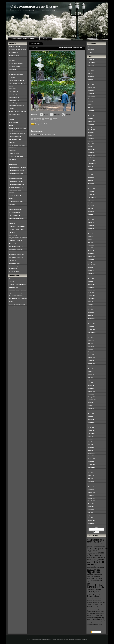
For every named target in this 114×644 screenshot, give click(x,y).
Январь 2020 (91, 152)
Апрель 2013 (91, 380)
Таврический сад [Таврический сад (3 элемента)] (96, 594)
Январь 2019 (91, 186)
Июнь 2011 (91, 442)
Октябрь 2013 (92, 363)
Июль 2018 (91, 203)
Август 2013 (91, 369)
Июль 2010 (91, 473)
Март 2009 (91, 518)
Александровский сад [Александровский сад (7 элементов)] (97, 549)
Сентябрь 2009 (92, 501)
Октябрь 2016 (92, 262)
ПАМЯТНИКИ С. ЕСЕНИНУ (17, 182)
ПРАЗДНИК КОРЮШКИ (16, 210)
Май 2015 (90, 310)
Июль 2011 (91, 439)
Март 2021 (91, 113)
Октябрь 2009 (92, 498)
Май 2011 (90, 445)
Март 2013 (91, 383)
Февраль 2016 (92, 284)
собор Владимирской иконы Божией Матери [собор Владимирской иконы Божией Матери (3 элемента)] (96, 622)
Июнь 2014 (91, 341)
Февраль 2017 (92, 251)
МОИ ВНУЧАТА (13, 117)
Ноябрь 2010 (91, 462)
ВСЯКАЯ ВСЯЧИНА (15, 66)
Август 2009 (91, 504)
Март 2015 (91, 315)
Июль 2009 (91, 507)
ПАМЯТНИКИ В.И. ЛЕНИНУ (17, 170)
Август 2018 (91, 200)
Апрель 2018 (91, 211)
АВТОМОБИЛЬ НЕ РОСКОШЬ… (18, 58)
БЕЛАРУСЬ (12, 61)
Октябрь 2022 (92, 60)
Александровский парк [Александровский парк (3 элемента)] (100, 546)
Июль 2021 (91, 102)
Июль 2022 (91, 68)
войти (38, 134)
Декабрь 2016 (91, 256)
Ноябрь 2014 (91, 327)
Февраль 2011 (92, 453)
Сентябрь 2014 (92, 332)
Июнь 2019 (91, 172)
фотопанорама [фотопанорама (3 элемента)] (95, 624)
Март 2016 (91, 282)
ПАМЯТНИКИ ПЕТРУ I (15, 179)
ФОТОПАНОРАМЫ (14, 272)
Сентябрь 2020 (92, 130)
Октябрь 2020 (92, 127)
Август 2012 (91, 403)
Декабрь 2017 (91, 223)
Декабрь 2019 (91, 155)
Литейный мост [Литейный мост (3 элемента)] (98, 574)
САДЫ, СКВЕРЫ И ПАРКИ (16, 218)
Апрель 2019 (91, 178)
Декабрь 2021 (91, 88)
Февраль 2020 (92, 150)
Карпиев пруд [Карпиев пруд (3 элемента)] (90, 567)
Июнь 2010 (91, 476)
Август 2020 (91, 133)
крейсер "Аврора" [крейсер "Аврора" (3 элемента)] (100, 611)
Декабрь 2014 (91, 324)
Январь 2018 (91, 220)
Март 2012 (91, 417)
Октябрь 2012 (92, 397)
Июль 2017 (91, 237)
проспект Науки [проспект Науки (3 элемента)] (91, 618)
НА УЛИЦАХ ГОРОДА (15, 137)
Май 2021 (90, 107)
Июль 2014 (91, 338)
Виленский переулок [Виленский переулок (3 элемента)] (92, 557)
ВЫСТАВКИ (12, 69)
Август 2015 (91, 301)
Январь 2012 (91, 422)
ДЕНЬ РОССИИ (13, 95)
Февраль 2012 (92, 419)
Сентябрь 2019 (92, 164)
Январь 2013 (91, 388)
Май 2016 (90, 276)
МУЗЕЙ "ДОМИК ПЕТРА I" (16, 131)
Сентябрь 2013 (92, 366)
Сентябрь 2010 (92, 467)
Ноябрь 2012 (91, 394)
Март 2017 (91, 248)
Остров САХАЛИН (14, 154)
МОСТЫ (11, 120)
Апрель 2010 (91, 481)
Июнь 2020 (91, 138)
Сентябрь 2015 (92, 298)
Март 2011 (91, 450)
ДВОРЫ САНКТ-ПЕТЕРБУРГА (17, 80)
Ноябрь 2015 (91, 293)
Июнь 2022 (91, 71)
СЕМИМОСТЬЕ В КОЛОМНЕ (17, 227)
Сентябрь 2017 (92, 231)
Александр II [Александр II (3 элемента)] (90, 546)
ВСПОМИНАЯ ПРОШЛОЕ (16, 64)
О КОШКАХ (12, 148)
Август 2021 (91, 99)
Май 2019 (90, 175)
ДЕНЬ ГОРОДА (13, 89)
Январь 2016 (91, 287)
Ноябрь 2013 (91, 360)
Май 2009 (90, 512)
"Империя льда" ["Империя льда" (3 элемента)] (91, 544)
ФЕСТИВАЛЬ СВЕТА (15, 263)
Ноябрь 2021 (91, 90)
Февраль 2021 (92, 116)
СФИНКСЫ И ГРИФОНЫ (16, 241)
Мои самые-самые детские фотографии (23, 38)
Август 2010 (91, 470)
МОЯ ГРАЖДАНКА (14, 123)
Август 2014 (91, 335)
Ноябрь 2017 (91, 225)
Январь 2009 (91, 523)
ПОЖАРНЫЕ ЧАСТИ (15, 207)
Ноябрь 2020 (91, 124)
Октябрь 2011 (92, 431)
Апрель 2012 (91, 414)
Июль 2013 (91, 372)
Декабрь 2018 (91, 189)
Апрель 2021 (91, 110)
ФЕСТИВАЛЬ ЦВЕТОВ (15, 266)
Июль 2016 (91, 270)
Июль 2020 (91, 135)
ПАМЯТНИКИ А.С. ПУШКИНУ (18, 168)
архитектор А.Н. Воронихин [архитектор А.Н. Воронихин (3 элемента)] (94, 600)
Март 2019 (91, 180)
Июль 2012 (91, 405)
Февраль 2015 (92, 318)
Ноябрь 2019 (91, 158)
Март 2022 (91, 79)
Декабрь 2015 (91, 290)
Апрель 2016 (91, 279)
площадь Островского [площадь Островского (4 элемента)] (95, 615)
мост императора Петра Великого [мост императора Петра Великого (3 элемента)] (95, 613)
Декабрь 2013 (91, 358)
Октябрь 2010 (92, 464)
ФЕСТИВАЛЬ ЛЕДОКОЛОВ (17, 255)
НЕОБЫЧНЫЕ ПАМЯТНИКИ (17, 145)
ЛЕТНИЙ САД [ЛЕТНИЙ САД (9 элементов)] (94, 572)
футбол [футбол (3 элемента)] (100, 624)
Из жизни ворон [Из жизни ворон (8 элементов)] (95, 563)
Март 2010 (91, 484)
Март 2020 (91, 147)
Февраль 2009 (92, 521)
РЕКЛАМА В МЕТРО (15, 213)
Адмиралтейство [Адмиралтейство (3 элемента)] (100, 544)
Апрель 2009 (91, 515)
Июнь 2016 (91, 273)
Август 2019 (91, 166)
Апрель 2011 (91, 447)
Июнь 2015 (91, 307)
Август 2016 (91, 268)
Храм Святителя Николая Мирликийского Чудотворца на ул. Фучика (18, 298)
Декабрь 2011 (91, 425)
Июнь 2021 (91, 105)
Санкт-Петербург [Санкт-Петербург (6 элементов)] (94, 590)
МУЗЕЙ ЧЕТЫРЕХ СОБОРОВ (17, 134)
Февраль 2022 (92, 82)
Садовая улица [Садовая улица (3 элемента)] (91, 589)
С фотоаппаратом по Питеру (34, 6)
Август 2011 (91, 436)
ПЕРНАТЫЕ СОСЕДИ (15, 190)
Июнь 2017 (91, 239)
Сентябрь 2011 (92, 433)
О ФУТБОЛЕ (12, 151)
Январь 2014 (91, 355)
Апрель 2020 (91, 144)
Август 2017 (91, 234)
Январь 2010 (91, 490)
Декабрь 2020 (91, 121)
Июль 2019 (91, 169)
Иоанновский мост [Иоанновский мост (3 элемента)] (99, 565)
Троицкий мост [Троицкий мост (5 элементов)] (94, 596)
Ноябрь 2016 (91, 259)
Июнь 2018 (91, 206)
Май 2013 (90, 377)
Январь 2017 (91, 254)
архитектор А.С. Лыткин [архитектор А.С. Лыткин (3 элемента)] (93, 602)
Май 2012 (90, 411)
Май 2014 (90, 343)
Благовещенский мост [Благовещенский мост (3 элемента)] (92, 553)
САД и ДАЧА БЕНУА (14, 215)
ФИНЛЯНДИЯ (13, 269)
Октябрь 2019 (92, 161)
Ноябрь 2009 (91, 495)
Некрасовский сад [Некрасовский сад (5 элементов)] (95, 582)
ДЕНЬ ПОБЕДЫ (13, 92)
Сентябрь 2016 (92, 265)
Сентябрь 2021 (92, 96)
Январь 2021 (91, 119)
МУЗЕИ (11, 125)
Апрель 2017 (91, 245)
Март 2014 (91, 349)
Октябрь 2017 (92, 228)
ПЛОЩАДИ (12, 204)
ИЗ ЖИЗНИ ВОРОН (14, 97)
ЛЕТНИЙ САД (13, 103)
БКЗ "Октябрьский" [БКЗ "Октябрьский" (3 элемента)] (96, 551)
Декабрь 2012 (91, 391)
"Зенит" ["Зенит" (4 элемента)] (90, 538)
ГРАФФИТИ (12, 72)
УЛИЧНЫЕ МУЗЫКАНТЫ (16, 246)
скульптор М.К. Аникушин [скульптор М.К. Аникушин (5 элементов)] (96, 618)
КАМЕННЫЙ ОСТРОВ (15, 100)
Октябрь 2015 (92, 296)
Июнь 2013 (91, 374)
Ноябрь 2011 (91, 428)
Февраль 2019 (92, 183)
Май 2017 (90, 242)
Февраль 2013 (92, 386)
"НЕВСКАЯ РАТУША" (15, 47)
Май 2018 (90, 209)
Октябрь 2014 (92, 329)
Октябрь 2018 (92, 194)
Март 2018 (91, 214)
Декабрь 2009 (91, 492)
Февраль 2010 (92, 487)
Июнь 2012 (91, 408)
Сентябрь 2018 (92, 197)
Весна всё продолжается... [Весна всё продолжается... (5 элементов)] (96, 554)
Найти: (96, 527)
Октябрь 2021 (92, 93)
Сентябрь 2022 (92, 62)
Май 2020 (90, 141)
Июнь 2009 (91, 509)
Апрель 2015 (91, 313)
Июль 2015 (91, 304)
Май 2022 (90, 74)
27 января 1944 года (14, 55)
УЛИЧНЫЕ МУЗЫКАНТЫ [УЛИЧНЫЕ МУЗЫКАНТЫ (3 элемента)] (94, 598)
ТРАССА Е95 (12, 244)
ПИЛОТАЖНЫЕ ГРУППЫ (16, 201)
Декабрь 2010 (91, 459)
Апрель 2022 (91, 76)
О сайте (46, 38)
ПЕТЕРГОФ (12, 193)
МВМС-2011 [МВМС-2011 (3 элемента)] (90, 576)
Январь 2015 (91, 321)
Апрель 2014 (91, 346)
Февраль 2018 (92, 217)
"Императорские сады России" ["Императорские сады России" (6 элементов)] (96, 541)
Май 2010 (90, 478)
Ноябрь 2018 (91, 192)
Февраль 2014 (92, 352)
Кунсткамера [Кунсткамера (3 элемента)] (97, 569)
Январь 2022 (91, 85)
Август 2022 (91, 65)
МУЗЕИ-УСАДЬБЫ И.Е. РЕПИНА (18, 128)
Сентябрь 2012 (92, 400)
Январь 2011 (91, 456)
